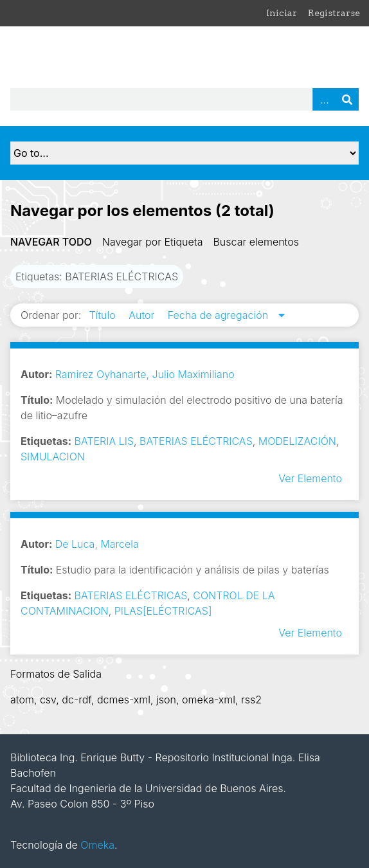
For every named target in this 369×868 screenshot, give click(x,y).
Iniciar (282, 13)
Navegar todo (51, 242)
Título (104, 315)
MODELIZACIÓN (297, 441)
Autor (143, 315)
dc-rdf (76, 700)
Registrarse (334, 13)
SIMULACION (53, 457)
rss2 (251, 700)
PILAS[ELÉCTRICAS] (163, 611)
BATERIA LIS (104, 441)
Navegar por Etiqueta (153, 242)
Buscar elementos (256, 242)
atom (22, 700)
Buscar (347, 99)
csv (48, 700)
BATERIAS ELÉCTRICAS (196, 441)
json (166, 700)
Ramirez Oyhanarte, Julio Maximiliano (145, 374)
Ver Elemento (310, 478)
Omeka (97, 845)
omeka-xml (209, 700)
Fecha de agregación (220, 315)
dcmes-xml (124, 700)
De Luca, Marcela (97, 544)
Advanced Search (324, 99)
